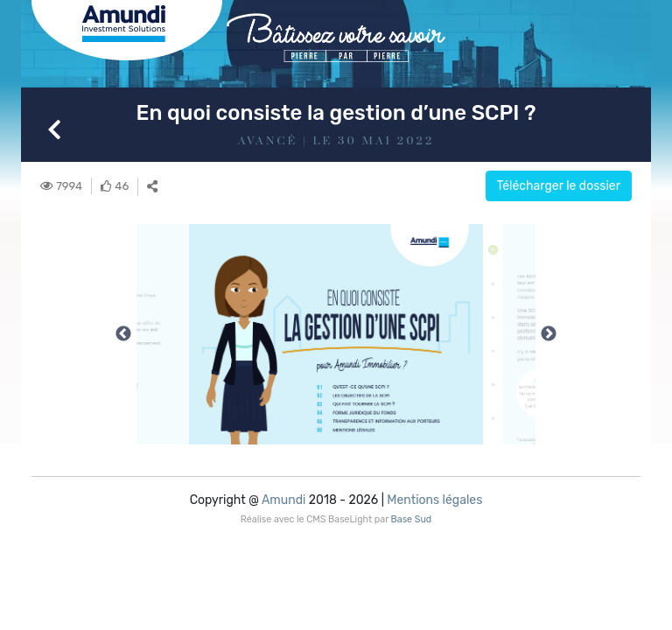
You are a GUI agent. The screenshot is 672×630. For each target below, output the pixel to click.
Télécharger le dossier (559, 186)
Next (549, 334)
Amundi (283, 500)
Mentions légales (434, 500)
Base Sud (412, 519)
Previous (123, 334)
